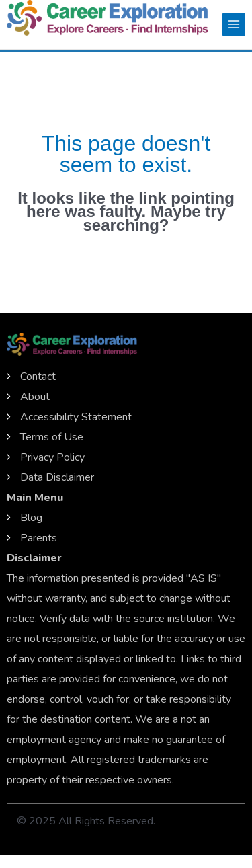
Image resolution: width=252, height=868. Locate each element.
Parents (39, 538)
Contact (38, 377)
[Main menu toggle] (234, 24)
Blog (31, 518)
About (35, 397)
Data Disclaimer (57, 477)
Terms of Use (52, 437)
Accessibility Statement (76, 417)
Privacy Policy (52, 457)
